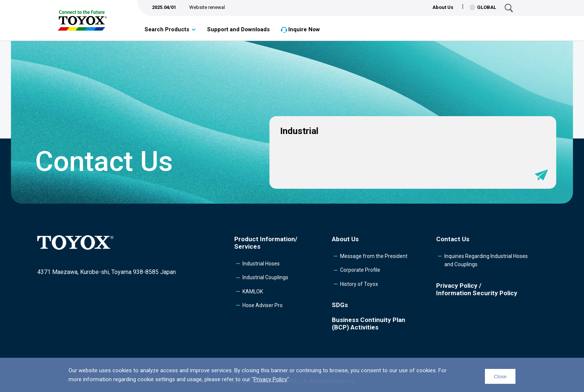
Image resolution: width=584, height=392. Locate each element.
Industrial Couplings (265, 277)
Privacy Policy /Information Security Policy (477, 289)
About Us (443, 7)
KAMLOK (253, 291)
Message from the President (374, 256)
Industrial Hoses (261, 264)
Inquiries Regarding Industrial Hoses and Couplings (486, 260)
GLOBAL (483, 7)
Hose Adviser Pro (263, 305)
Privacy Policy (270, 379)
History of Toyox (359, 284)
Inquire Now (304, 29)
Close (500, 377)
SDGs (340, 305)
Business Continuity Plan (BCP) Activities (369, 324)
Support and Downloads (238, 29)
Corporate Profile (360, 270)
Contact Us (453, 239)
